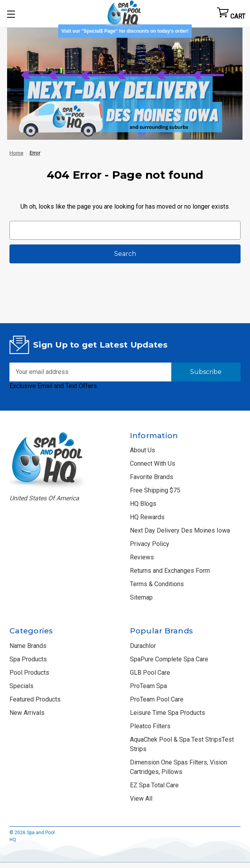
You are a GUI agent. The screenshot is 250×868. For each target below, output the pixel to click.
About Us (143, 450)
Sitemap (141, 597)
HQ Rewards (147, 517)
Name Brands (28, 646)
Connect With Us (153, 464)
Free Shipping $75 (155, 490)
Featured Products (35, 699)
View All (141, 799)
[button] (125, 81)
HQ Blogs (143, 504)
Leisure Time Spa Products (168, 713)
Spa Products (28, 659)
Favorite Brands (152, 477)
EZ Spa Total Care (154, 785)
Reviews (142, 557)
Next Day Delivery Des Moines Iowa (180, 530)
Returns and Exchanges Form (170, 571)
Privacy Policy (150, 544)
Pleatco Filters (150, 726)
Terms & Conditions (157, 584)
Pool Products (29, 673)
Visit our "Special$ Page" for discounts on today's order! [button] (125, 31)
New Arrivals (27, 713)
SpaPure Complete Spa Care (169, 659)
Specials (21, 686)
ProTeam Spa (148, 686)
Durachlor (143, 646)
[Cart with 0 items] (231, 14)
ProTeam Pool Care (157, 699)
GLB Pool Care (150, 673)
